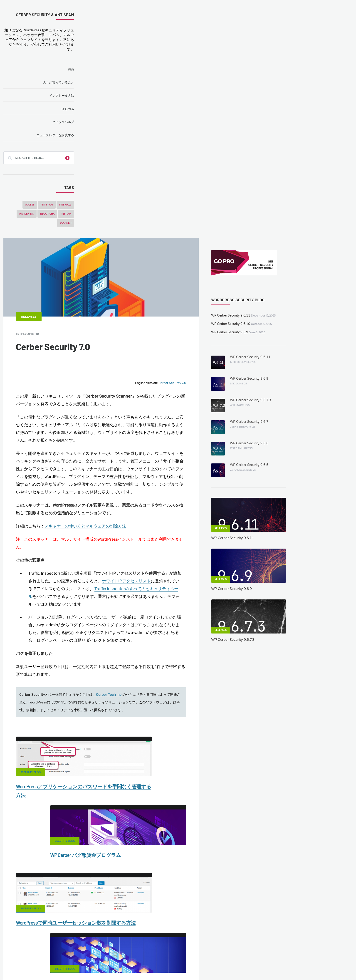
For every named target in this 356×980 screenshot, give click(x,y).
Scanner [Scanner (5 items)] (69, 223)
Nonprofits (315, 952)
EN (194, 965)
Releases (113, 96)
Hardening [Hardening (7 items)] (30, 214)
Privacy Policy (266, 952)
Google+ (178, 710)
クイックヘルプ (67, 122)
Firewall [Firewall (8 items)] (69, 205)
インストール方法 (65, 96)
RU (215, 965)
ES (204, 965)
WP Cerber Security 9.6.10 (298, 86)
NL (220, 965)
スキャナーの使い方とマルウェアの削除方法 (170, 309)
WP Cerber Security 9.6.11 (298, 77)
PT (234, 965)
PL (225, 965)
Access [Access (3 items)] (33, 205)
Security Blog (115, 560)
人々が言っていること (62, 82)
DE (199, 965)
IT (230, 965)
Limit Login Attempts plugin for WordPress (101, 965)
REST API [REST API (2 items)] (69, 214)
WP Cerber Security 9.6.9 (297, 94)
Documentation (92, 952)
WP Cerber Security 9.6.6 (316, 205)
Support (291, 952)
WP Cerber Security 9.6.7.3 (318, 162)
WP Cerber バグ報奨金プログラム (219, 574)
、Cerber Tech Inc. (192, 482)
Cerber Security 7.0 (242, 160)
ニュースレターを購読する (59, 135)
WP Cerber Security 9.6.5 (316, 227)
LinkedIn (249, 710)
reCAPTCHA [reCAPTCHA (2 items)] (51, 214)
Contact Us (63, 952)
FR (209, 965)
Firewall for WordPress (187, 952)
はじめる (71, 109)
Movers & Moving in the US (59, 960)
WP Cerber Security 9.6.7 (316, 184)
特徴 (74, 69)
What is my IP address (230, 952)
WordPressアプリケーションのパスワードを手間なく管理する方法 (136, 582)
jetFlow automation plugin (173, 965)
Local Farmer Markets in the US (110, 960)
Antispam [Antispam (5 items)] (50, 205)
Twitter (214, 710)
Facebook (142, 710)
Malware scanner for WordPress (137, 952)
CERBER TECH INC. (31, 952)
